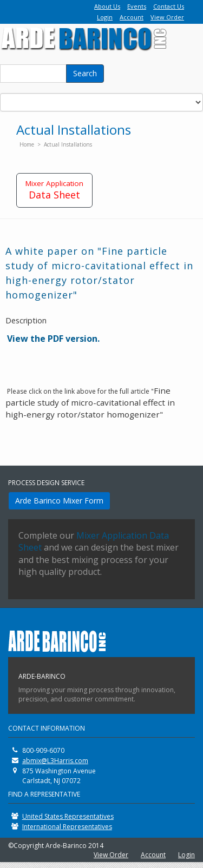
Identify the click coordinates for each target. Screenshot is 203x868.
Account (132, 17)
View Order (167, 17)
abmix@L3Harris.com (55, 761)
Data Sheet (54, 190)
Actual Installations (68, 144)
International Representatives (67, 827)
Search (85, 73)
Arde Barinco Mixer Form (59, 501)
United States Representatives (68, 816)
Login (105, 17)
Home (27, 144)
